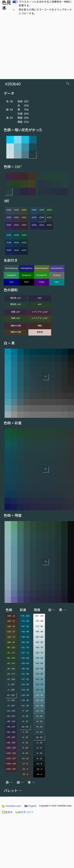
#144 (16, 235)
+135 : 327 (11, 758)
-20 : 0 (39, 774)
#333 (24, 217)
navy (11, 282)
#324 (16, 225)
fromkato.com (11, 806)
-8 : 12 (39, 758)
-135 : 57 (11, 632)
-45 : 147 (11, 663)
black (26, 282)
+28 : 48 (39, 690)
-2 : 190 (11, 690)
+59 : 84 (25, 637)
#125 (9, 250)
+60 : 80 (39, 642)
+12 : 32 (39, 711)
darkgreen (27, 275)
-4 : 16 (39, 753)
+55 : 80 (25, 642)
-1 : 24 (25, 732)
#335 (9, 217)
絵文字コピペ (24, 812)
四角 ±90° (16, 312)
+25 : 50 (25, 684)
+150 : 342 (11, 764)
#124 (16, 250)
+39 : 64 (25, 663)
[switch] (15, 2)
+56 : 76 (39, 647)
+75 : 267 (11, 737)
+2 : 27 (25, 721)
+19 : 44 (25, 695)
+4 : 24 (39, 721)
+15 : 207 (11, 716)
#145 (9, 235)
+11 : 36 (25, 706)
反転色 (40, 332)
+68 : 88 (39, 632)
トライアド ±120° (40, 312)
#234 (42, 217)
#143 (24, 235)
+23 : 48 (25, 690)
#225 (34, 225)
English (30, 806)
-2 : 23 (25, 737)
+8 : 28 (39, 716)
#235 (34, 217)
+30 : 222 (11, 721)
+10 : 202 (11, 711)
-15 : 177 (11, 674)
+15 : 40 (25, 700)
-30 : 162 (11, 669)
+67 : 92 (25, 626)
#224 (42, 225)
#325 (9, 225)
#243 (49, 210)
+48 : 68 (39, 658)
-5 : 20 (25, 748)
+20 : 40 (39, 700)
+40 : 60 (39, 669)
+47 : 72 (25, 653)
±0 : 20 (39, 737)
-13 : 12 (25, 758)
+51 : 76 (25, 647)
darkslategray (11, 268)
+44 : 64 (39, 663)
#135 (9, 243)
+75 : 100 (25, 616)
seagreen (11, 275)
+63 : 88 (25, 632)
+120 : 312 (11, 753)
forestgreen (42, 275)
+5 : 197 (11, 706)
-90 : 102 (11, 647)
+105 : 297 (11, 748)
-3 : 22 (25, 743)
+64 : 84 (39, 637)
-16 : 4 (39, 769)
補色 (40, 326)
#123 (24, 250)
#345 (9, 210)
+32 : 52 (39, 679)
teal (57, 282)
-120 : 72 (11, 637)
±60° (40, 298)
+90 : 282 (11, 743)
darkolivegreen (42, 268)
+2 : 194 (11, 700)
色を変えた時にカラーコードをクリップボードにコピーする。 (45, 12)
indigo (42, 282)
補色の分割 (16, 326)
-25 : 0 (25, 774)
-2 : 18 (39, 743)
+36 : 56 (39, 674)
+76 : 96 (39, 621)
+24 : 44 (39, 695)
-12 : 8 (39, 764)
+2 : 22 (39, 732)
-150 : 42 (11, 626)
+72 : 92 (39, 626)
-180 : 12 (11, 616)
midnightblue (27, 268)
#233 (49, 217)
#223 (49, 225)
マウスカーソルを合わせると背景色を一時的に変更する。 (45, 4)
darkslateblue (57, 268)
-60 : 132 (11, 658)
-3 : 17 (39, 748)
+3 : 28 (25, 716)
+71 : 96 (25, 621)
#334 (16, 217)
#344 (16, 210)
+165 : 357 (11, 769)
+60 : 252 (11, 732)
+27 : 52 (25, 679)
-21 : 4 (25, 769)
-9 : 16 (25, 753)
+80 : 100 (39, 616)
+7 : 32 (25, 711)
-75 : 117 (11, 653)
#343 (24, 210)
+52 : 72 (39, 653)
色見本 (7, 812)
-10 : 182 (11, 679)
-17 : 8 (25, 764)
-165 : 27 (11, 621)
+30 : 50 (39, 684)
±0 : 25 (25, 727)
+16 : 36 (39, 706)
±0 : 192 (11, 695)
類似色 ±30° (16, 298)
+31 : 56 (25, 674)
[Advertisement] (30, 48)
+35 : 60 (25, 669)
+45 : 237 (11, 727)
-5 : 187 (11, 684)
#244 (42, 210)
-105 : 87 (11, 642)
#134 (16, 243)
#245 (34, 210)
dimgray (57, 275)
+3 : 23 (39, 727)
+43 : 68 (25, 658)
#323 (24, 225)
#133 (24, 243)
